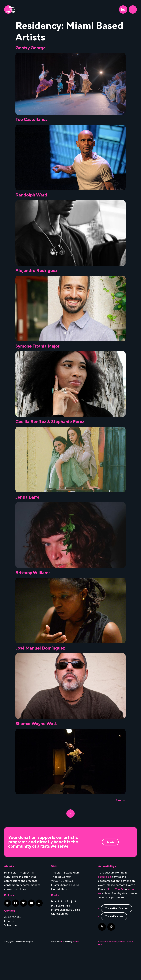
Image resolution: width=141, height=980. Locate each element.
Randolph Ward (31, 198)
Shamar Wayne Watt (36, 749)
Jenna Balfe (27, 513)
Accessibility (104, 969)
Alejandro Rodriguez (36, 277)
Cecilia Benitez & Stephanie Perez (50, 434)
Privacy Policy (118, 969)
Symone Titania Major (37, 356)
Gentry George (31, 48)
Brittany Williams (33, 591)
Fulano (76, 969)
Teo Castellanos (31, 120)
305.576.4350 (116, 917)
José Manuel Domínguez (40, 670)
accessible (105, 905)
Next (121, 828)
